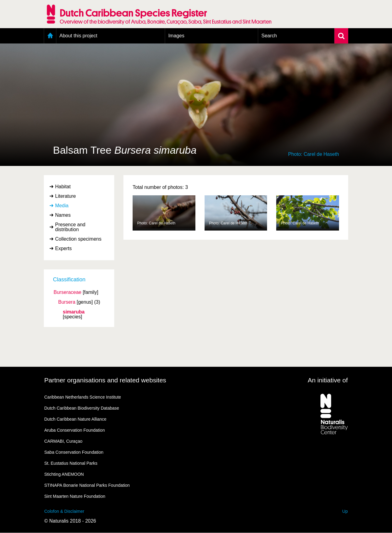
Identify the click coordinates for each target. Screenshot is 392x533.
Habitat (63, 187)
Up (345, 511)
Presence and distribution (70, 227)
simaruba (74, 312)
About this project (78, 36)
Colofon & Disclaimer (64, 511)
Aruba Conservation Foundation (75, 430)
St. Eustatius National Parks (71, 463)
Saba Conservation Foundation (74, 452)
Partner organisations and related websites (105, 380)
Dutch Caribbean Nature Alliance (75, 419)
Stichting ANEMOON (64, 474)
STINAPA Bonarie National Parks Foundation (87, 485)
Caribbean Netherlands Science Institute (83, 397)
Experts (63, 248)
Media (62, 206)
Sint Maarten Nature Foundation (75, 496)
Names (63, 215)
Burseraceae (68, 292)
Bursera (67, 302)
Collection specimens (78, 239)
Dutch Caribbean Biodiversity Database (82, 408)
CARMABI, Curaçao (63, 441)
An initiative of (328, 380)
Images (176, 36)
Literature (66, 196)
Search (269, 36)
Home (50, 36)
